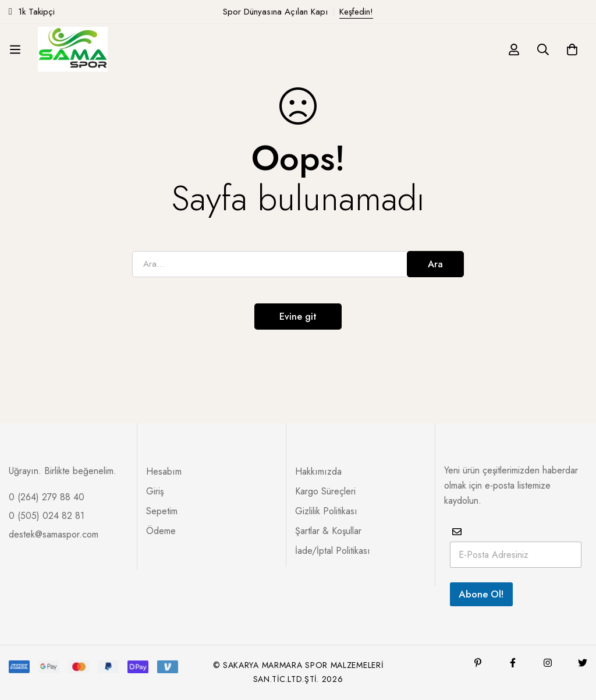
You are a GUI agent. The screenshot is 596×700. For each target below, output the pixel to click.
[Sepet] (572, 50)
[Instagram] (548, 663)
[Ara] (543, 50)
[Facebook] (513, 663)
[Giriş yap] (514, 50)
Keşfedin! (356, 12)
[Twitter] (583, 663)
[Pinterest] (478, 663)
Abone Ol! (481, 594)
